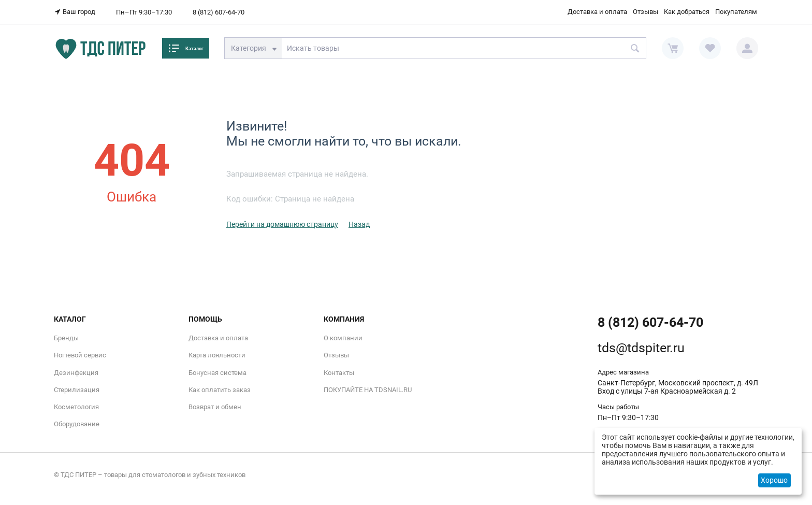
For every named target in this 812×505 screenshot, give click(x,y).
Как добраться (687, 12)
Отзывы (646, 12)
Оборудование (77, 424)
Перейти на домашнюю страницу (282, 224)
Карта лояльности (217, 355)
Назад (359, 224)
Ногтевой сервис (80, 355)
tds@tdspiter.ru (641, 348)
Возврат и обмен (215, 407)
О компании (343, 338)
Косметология (76, 407)
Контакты (339, 372)
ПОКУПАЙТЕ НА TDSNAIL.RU (368, 390)
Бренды (66, 338)
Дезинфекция (76, 372)
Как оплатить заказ (220, 390)
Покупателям (736, 12)
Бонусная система (218, 372)
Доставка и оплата (597, 12)
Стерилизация (77, 390)
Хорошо (774, 480)
